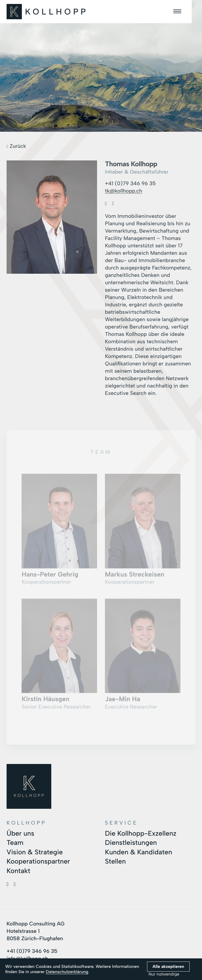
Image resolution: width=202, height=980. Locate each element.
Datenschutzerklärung (67, 972)
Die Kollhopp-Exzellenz (141, 833)
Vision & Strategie (35, 851)
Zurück (16, 146)
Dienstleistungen (131, 842)
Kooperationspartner (39, 861)
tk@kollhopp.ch (124, 190)
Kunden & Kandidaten (139, 851)
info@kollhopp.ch (28, 958)
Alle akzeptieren (168, 966)
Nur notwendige (164, 974)
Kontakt (19, 870)
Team (15, 842)
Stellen (116, 861)
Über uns (21, 833)
